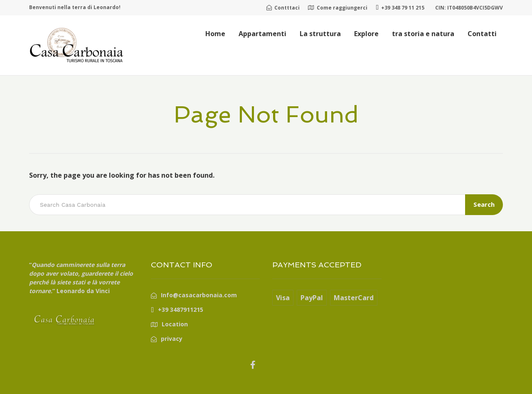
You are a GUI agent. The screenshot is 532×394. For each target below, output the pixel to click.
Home (215, 34)
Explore (366, 34)
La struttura (320, 34)
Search (484, 204)
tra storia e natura (423, 34)
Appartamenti (262, 34)
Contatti (482, 34)
